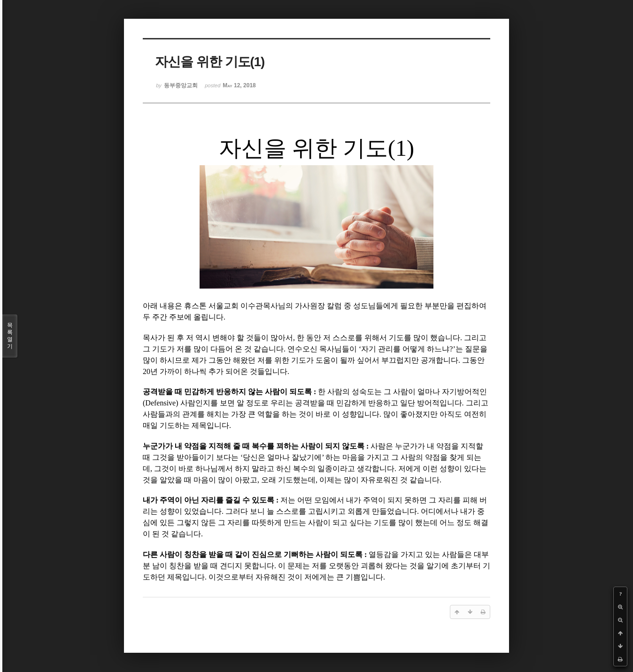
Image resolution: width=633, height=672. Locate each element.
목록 (10, 336)
